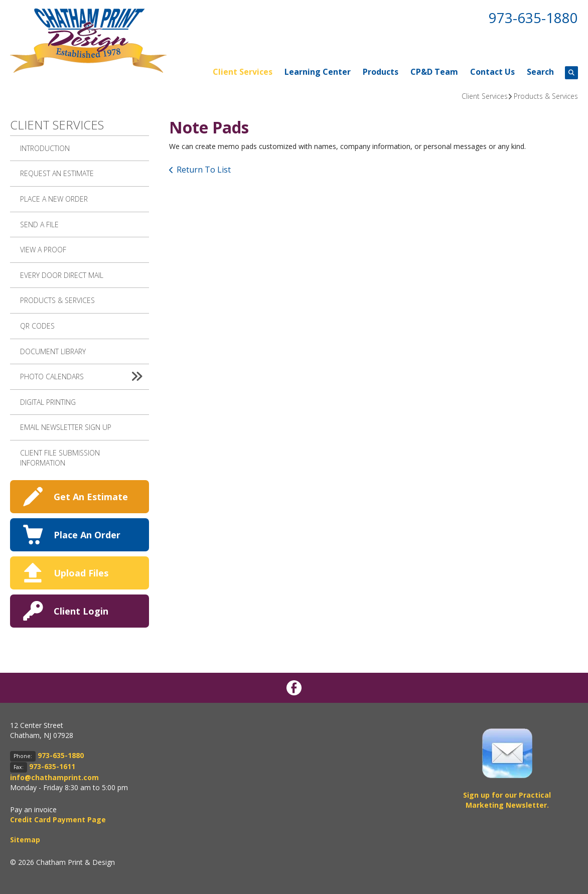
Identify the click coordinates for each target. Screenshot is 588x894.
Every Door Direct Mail (62, 275)
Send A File (39, 225)
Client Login (81, 611)
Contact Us (492, 72)
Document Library (53, 351)
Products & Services (546, 96)
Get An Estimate (91, 497)
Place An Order (87, 535)
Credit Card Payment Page (58, 820)
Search (540, 72)
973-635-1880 (533, 18)
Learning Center (318, 72)
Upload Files (81, 573)
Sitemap (25, 840)
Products (381, 72)
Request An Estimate (57, 173)
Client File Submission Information (60, 458)
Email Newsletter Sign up (66, 427)
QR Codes (37, 326)
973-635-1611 (52, 766)
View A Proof (43, 250)
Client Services (243, 72)
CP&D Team (434, 72)
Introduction (45, 148)
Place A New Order (54, 199)
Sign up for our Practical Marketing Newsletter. (507, 800)
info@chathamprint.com (54, 777)
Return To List (204, 170)
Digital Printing (48, 402)
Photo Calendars (85, 377)
